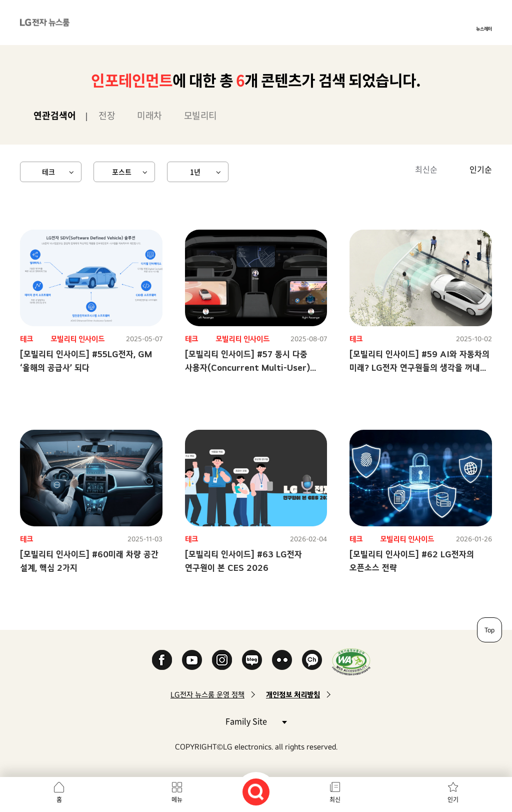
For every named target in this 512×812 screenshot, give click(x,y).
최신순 (426, 169)
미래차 (149, 115)
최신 (335, 799)
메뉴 (177, 799)
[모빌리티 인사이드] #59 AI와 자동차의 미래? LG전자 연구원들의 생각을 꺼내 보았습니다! (419, 367)
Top (489, 630)
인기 (453, 799)
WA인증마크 (351, 662)
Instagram (222, 660)
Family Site (256, 721)
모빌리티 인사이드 (77, 339)
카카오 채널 (312, 660)
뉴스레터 (484, 29)
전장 (107, 115)
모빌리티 (200, 115)
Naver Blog (252, 660)
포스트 (122, 172)
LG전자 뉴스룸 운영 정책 (207, 695)
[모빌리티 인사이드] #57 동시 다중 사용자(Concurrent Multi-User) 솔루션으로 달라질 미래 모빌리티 (247, 367)
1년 (195, 172)
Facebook (162, 660)
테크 (48, 172)
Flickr (282, 660)
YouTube (192, 660)
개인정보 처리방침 (293, 695)
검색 (256, 792)
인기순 (481, 169)
